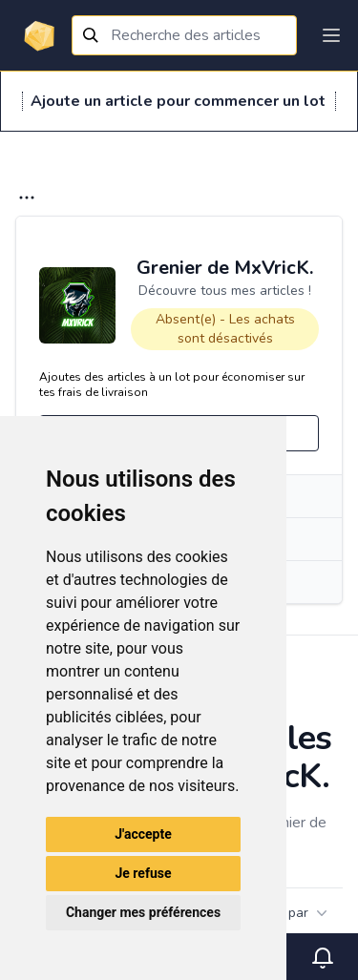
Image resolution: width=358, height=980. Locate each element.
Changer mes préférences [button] (143, 912)
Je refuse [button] (143, 873)
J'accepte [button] (143, 834)
